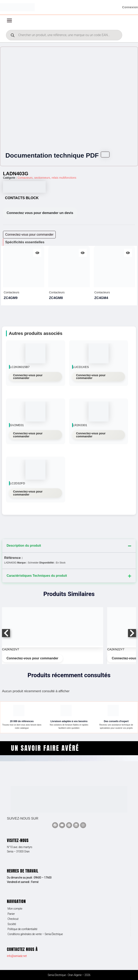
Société (12, 924)
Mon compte (15, 909)
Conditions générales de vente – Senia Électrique (35, 934)
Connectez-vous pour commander (28, 378)
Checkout (13, 919)
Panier (11, 914)
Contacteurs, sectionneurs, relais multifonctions (47, 179)
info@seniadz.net (17, 956)
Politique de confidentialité (22, 929)
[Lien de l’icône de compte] (130, 8)
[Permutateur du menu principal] (9, 22)
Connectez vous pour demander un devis (40, 214)
